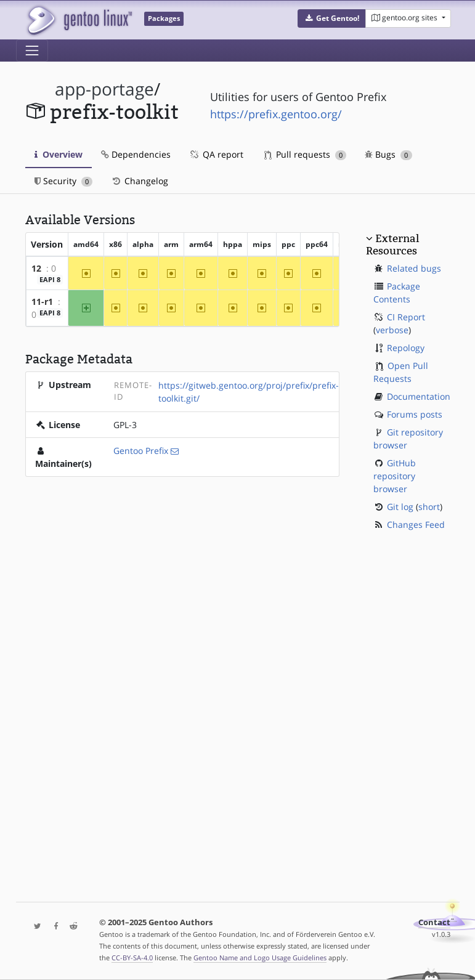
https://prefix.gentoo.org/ (276, 114)
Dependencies (136, 154)
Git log (400, 507)
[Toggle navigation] (32, 51)
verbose (392, 330)
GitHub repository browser (395, 476)
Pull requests (306, 154)
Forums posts (415, 414)
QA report (216, 154)
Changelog (140, 181)
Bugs (388, 154)
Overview (59, 154)
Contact (434, 922)
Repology (406, 348)
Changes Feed (416, 524)
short (429, 507)
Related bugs (414, 268)
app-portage (104, 89)
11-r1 (42, 302)
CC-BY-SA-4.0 (132, 958)
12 (36, 268)
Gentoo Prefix (141, 451)
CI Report (406, 317)
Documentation (419, 396)
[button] (332, 18)
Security (64, 181)
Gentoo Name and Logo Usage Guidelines (260, 958)
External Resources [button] (392, 245)
